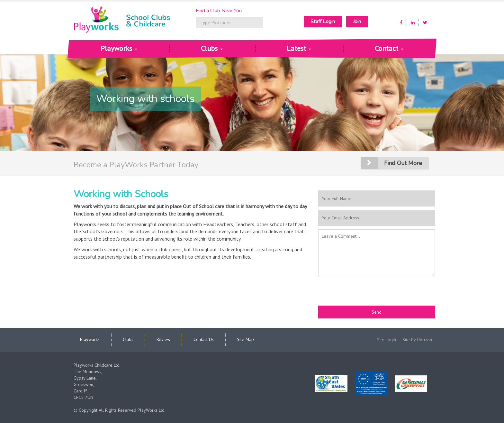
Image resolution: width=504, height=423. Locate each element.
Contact (389, 48)
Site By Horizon (417, 340)
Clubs (212, 48)
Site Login (387, 340)
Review (163, 339)
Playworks (119, 48)
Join (357, 22)
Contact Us (204, 339)
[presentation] (367, 293)
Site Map (245, 339)
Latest (299, 48)
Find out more (403, 163)
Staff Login (323, 22)
